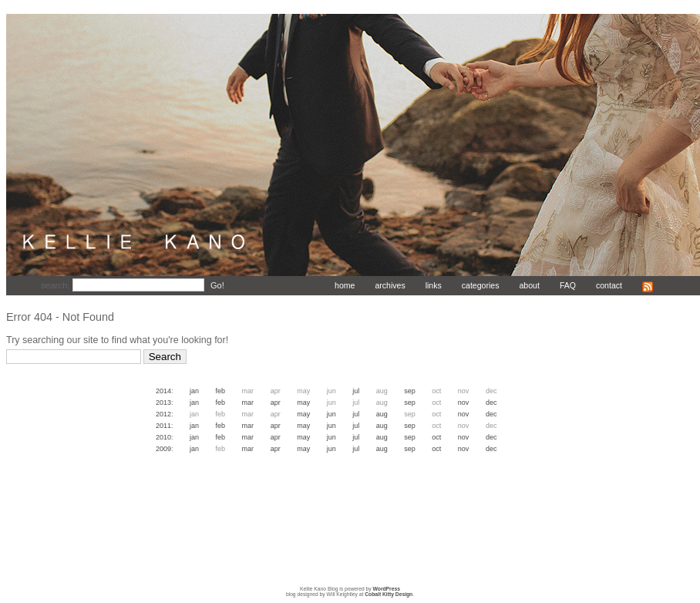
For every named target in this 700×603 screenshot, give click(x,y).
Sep (410, 391)
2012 (163, 414)
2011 (163, 426)
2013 (163, 403)
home (345, 285)
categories (481, 285)
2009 (163, 449)
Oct (436, 437)
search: (57, 285)
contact (609, 285)
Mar (248, 403)
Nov (464, 403)
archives (390, 285)
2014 (163, 391)
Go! (217, 285)
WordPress (387, 589)
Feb (221, 391)
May (303, 403)
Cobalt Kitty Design (389, 594)
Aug (382, 414)
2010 (163, 437)
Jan (194, 391)
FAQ (568, 285)
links (434, 285)
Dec (491, 403)
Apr (276, 403)
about (529, 285)
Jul (356, 391)
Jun (331, 414)
